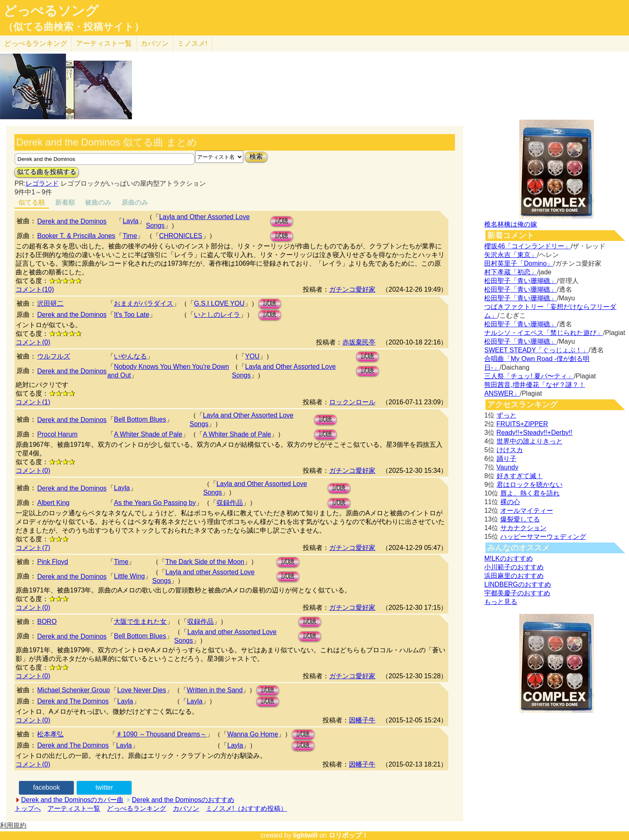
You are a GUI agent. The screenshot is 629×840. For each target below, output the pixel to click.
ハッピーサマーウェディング (543, 537)
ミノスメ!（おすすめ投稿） (246, 808)
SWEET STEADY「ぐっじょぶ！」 (536, 350)
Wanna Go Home (253, 734)
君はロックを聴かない (530, 485)
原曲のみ (135, 202)
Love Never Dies (141, 690)
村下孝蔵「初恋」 (511, 272)
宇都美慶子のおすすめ (517, 593)
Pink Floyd (53, 562)
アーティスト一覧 (74, 808)
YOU (252, 356)
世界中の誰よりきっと (530, 441)
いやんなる (130, 356)
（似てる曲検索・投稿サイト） (74, 27)
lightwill (305, 835)
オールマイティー (527, 511)
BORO (47, 622)
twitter (104, 787)
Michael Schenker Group (73, 690)
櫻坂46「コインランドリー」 (528, 246)
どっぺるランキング (137, 808)
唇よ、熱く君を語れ (530, 493)
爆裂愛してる (520, 519)
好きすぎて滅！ (520, 476)
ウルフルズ (54, 356)
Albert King (53, 503)
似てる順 (32, 202)
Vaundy (508, 467)
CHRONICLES (181, 236)
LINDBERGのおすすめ (518, 584)
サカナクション (523, 528)
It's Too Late (131, 315)
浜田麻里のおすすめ (514, 576)
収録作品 (230, 503)
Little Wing (129, 576)
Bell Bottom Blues (140, 419)
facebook (46, 787)
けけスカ (510, 450)
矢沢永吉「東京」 (511, 255)
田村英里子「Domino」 (519, 263)
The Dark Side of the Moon (205, 562)
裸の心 (510, 502)
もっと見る (501, 602)
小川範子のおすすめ (514, 567)
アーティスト (104, 44)
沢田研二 (50, 303)
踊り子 (506, 459)
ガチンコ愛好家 (352, 289)
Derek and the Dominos (72, 221)
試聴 (282, 221)
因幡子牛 (362, 720)
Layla (130, 221)
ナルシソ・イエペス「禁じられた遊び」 (544, 333)
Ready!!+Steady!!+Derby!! (535, 433)
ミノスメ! (192, 44)
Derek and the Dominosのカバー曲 (72, 800)
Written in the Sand (215, 690)
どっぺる (36, 44)
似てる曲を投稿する (47, 172)
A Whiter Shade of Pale (148, 434)
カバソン (155, 44)
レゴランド (42, 183)
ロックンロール (352, 402)
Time (130, 236)
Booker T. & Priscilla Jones (76, 236)
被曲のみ (98, 202)
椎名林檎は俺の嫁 (511, 224)
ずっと (506, 415)
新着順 (65, 202)
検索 (256, 157)
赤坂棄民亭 (359, 342)
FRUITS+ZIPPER (522, 424)
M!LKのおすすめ (508, 558)
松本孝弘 (50, 734)
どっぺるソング (51, 11)
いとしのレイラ (217, 315)
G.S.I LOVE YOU (219, 303)
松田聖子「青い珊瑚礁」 (521, 281)
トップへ (28, 808)
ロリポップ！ (349, 835)
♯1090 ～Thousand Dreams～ (161, 734)
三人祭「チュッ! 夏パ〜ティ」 (529, 376)
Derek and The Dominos (73, 701)
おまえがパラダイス (144, 303)
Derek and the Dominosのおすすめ (183, 800)
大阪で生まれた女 (140, 622)
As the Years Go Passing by (155, 503)
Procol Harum (57, 434)
